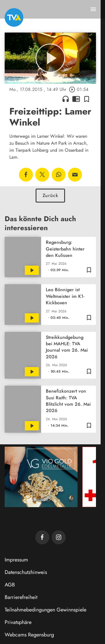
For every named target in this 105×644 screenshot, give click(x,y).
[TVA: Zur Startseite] (14, 17)
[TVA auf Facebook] (42, 537)
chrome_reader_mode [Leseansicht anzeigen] (76, 99)
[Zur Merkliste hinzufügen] (87, 99)
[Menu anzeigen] (93, 9)
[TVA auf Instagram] (59, 537)
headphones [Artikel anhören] (66, 99)
